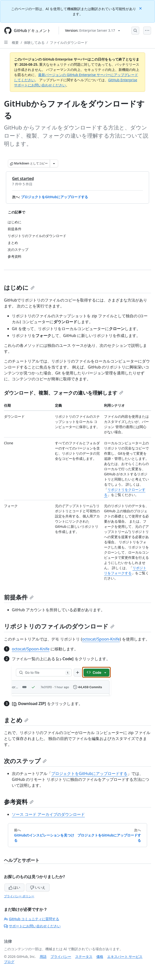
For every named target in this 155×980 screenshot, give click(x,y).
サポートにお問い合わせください (32, 926)
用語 (43, 956)
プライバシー (61, 956)
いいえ (38, 887)
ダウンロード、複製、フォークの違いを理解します (64, 393)
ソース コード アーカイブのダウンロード (48, 814)
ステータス (84, 956)
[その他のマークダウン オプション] (54, 163)
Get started (23, 178)
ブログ (9, 962)
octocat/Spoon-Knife (101, 639)
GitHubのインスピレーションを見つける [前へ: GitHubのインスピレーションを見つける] (44, 838)
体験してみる (34, 42)
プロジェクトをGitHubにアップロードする (54, 197)
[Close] (141, 8)
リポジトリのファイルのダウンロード (59, 626)
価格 (100, 956)
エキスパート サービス (125, 956)
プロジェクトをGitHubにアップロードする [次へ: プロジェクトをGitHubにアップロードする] (109, 838)
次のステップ (25, 761)
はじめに (19, 287)
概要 (15, 42)
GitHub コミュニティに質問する (32, 919)
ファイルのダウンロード (69, 42)
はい (15, 887)
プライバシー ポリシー (19, 896)
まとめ (16, 720)
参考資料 (19, 802)
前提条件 (19, 597)
